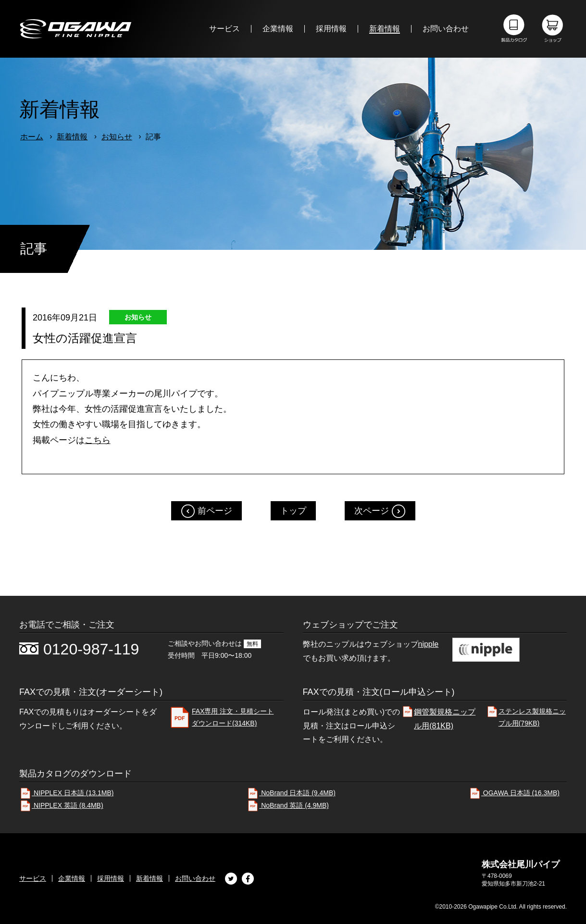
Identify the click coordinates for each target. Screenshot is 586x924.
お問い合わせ (195, 878)
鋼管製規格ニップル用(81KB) (438, 718)
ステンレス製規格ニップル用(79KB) (526, 716)
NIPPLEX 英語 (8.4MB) (61, 805)
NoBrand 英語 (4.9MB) (288, 805)
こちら (98, 440)
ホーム (32, 137)
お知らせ (117, 137)
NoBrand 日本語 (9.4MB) (291, 793)
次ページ (372, 511)
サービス (33, 878)
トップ (293, 511)
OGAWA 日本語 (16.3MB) (514, 793)
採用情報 (111, 878)
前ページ (215, 511)
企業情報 (72, 878)
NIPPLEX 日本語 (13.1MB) (66, 793)
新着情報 (72, 137)
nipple (429, 644)
